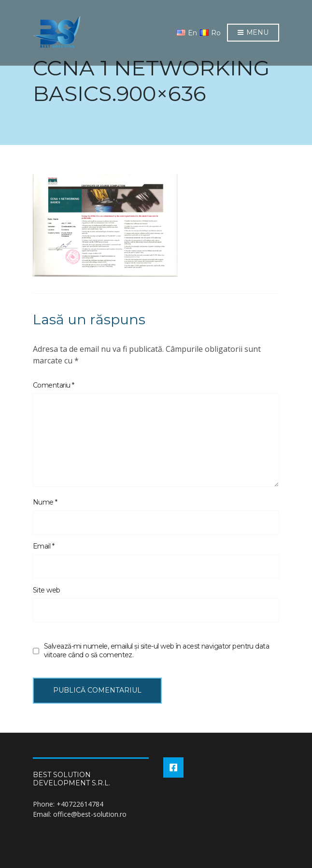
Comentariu (53, 385)
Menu (253, 33)
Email (43, 546)
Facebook (173, 767)
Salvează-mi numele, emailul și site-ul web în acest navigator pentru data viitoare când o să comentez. (156, 651)
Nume (45, 502)
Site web (47, 590)
